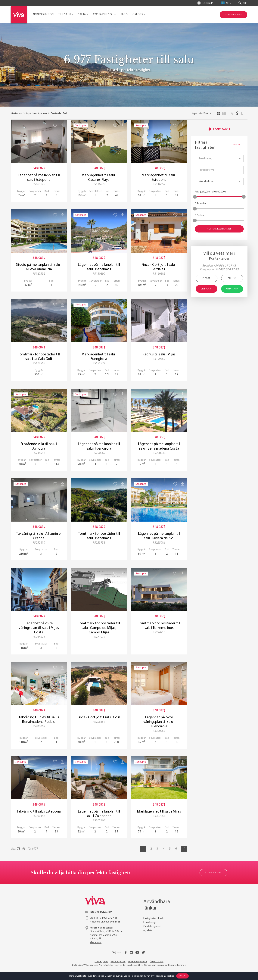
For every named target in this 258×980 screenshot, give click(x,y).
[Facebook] (126, 952)
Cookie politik (101, 962)
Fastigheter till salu (154, 918)
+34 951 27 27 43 (225, 266)
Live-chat (206, 289)
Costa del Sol (103, 15)
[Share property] (62, 125)
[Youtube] (137, 952)
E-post (206, 278)
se (225, 3)
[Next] (184, 849)
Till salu (65, 15)
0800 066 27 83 (228, 270)
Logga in (205, 3)
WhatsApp (232, 289)
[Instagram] (131, 952)
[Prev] (143, 849)
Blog (124, 15)
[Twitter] (143, 952)
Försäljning (149, 922)
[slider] (195, 197)
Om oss (138, 15)
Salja (82, 15)
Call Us (232, 278)
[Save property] (55, 125)
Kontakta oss (213, 873)
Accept (183, 976)
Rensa (238, 145)
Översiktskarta (156, 962)
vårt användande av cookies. (160, 976)
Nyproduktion (43, 15)
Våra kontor (96, 943)
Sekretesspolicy (118, 962)
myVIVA (148, 930)
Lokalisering (206, 159)
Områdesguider (152, 926)
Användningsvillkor (137, 962)
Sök (243, 3)
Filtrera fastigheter (219, 229)
